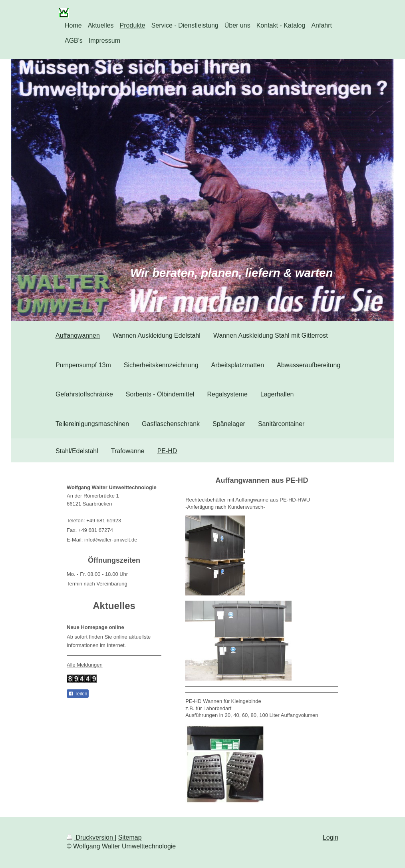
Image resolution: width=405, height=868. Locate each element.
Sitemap (130, 837)
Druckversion (91, 837)
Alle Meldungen (85, 665)
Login (331, 837)
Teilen (78, 694)
